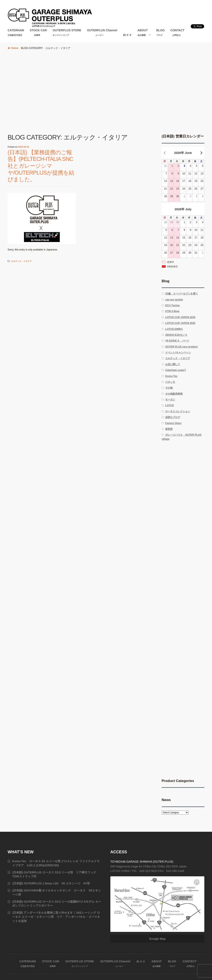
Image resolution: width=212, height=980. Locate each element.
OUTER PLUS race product (181, 347)
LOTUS (170, 405)
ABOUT (143, 33)
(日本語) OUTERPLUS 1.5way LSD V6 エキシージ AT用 (51, 883)
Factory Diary (173, 423)
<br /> (183, 475)
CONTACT (177, 33)
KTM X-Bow (172, 311)
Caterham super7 (176, 370)
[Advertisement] (106, 94)
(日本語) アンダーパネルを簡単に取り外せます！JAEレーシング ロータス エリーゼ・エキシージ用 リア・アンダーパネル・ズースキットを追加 (56, 917)
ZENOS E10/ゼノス (176, 335)
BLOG (160, 33)
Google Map (157, 939)
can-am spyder (174, 300)
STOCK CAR (38, 33)
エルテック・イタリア (21, 261)
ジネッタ (170, 382)
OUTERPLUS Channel (102, 33)
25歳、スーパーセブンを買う (182, 294)
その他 (169, 388)
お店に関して (173, 364)
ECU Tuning (172, 305)
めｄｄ (127, 35)
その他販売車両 (174, 394)
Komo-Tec (171, 376)
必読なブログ (173, 417)
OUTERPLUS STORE (67, 33)
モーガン (170, 400)
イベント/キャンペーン (178, 353)
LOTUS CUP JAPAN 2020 (180, 323)
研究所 (169, 429)
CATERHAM (16, 33)
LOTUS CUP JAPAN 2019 (180, 317)
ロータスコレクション (178, 411)
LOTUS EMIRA (174, 329)
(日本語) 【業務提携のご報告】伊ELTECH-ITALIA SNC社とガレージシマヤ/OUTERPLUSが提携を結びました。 (41, 166)
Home (15, 48)
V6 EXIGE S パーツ (177, 341)
